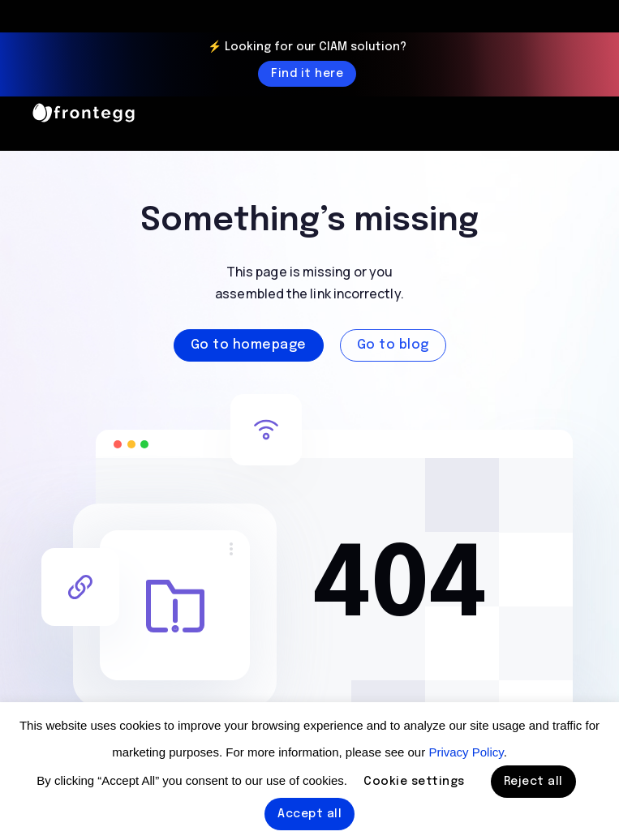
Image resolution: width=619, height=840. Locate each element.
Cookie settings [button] (414, 782)
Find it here (307, 74)
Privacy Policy (466, 752)
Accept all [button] (309, 814)
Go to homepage (249, 345)
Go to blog (393, 345)
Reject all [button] (533, 782)
